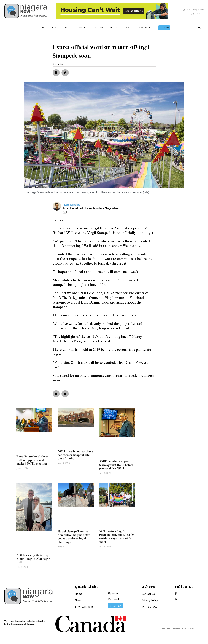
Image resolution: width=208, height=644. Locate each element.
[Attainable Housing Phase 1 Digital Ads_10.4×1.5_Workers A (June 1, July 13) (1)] (112, 11)
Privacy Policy (150, 600)
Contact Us (148, 594)
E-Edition (116, 606)
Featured (114, 599)
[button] (199, 28)
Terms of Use (149, 606)
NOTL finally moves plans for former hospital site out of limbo (75, 455)
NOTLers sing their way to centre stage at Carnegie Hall (34, 559)
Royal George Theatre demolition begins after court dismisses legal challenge (74, 537)
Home (79, 594)
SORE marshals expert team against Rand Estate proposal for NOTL (116, 465)
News (78, 600)
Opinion (113, 593)
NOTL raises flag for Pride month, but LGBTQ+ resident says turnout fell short (117, 536)
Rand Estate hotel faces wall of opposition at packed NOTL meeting (32, 460)
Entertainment (84, 606)
